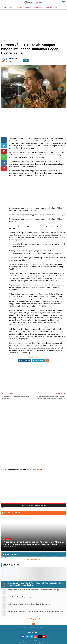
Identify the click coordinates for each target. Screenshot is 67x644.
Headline (28, 7)
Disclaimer (33, 627)
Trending (19, 7)
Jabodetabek (38, 7)
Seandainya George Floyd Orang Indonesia (23, 597)
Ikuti (26, 60)
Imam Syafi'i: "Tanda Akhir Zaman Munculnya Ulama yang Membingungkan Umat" (36, 611)
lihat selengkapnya (34, 560)
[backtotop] (34, 625)
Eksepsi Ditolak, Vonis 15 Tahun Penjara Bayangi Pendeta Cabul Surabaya (34, 590)
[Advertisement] (34, 23)
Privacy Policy (25, 627)
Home (4, 7)
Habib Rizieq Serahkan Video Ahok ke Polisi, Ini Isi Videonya (29, 604)
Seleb (56, 7)
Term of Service (41, 627)
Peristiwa (48, 7)
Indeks (11, 7)
